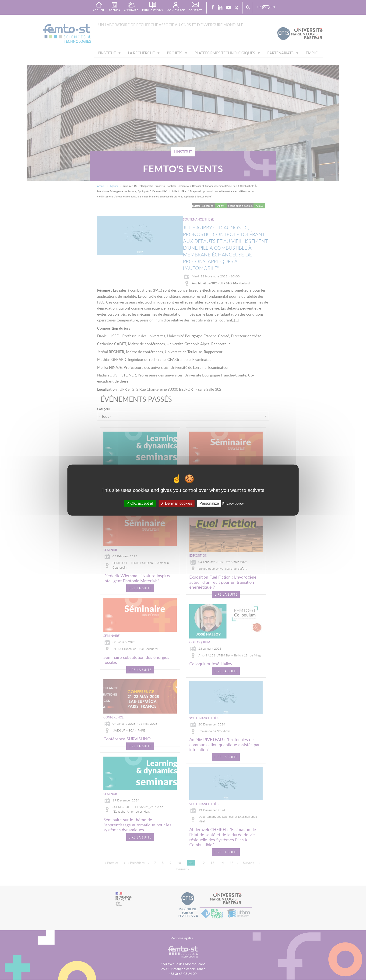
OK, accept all (140, 503)
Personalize (209, 503)
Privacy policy (233, 503)
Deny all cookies (176, 503)
